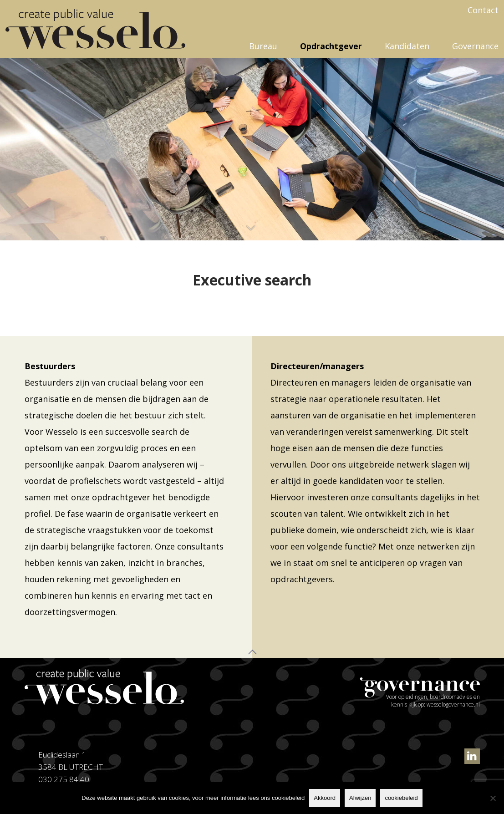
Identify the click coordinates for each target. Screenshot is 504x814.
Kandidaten (407, 46)
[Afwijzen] (493, 798)
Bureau (263, 46)
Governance (475, 46)
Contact (483, 10)
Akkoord (325, 798)
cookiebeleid (401, 798)
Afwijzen (360, 798)
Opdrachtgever (331, 46)
